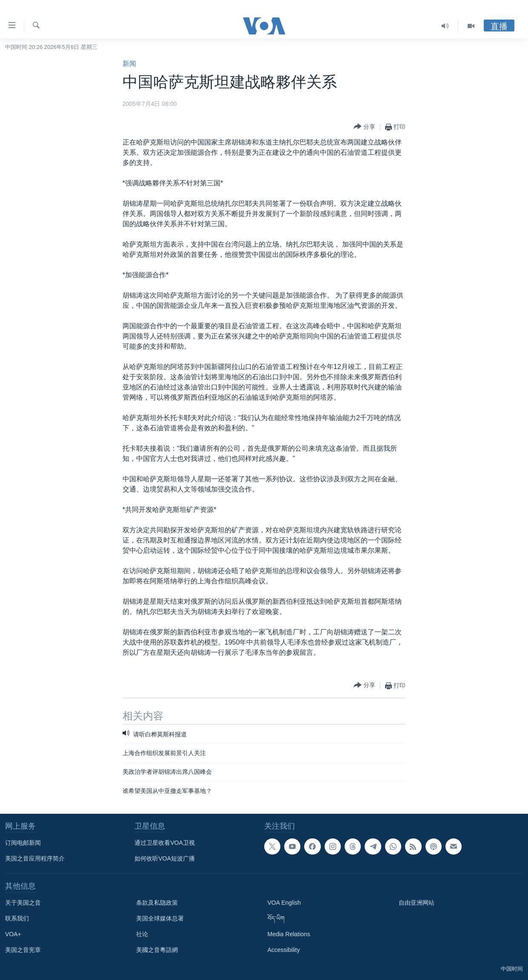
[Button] (364, 127)
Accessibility (284, 950)
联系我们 (17, 918)
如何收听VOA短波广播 (165, 858)
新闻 (129, 64)
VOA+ (13, 934)
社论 (142, 934)
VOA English (284, 903)
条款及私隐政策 (157, 903)
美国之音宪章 (23, 950)
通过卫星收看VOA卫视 (165, 843)
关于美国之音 (23, 903)
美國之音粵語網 (157, 950)
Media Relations (289, 934)
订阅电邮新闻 (23, 843)
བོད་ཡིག (276, 918)
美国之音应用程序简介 (35, 858)
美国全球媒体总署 (160, 918)
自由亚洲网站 (417, 903)
